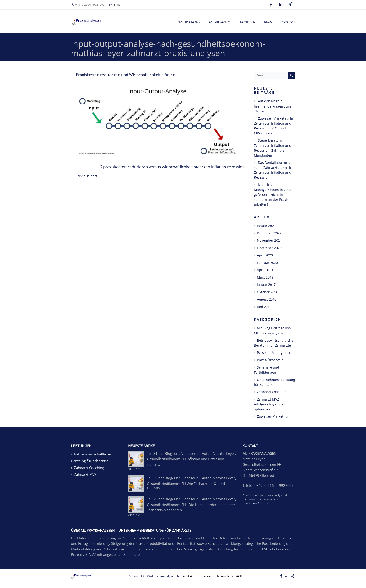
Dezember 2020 (269, 248)
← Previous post (84, 176)
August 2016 (267, 299)
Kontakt (188, 576)
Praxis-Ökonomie (270, 360)
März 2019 (265, 277)
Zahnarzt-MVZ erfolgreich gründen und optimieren (273, 404)
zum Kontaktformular (256, 503)
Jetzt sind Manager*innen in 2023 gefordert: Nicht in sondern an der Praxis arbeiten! (273, 194)
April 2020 (265, 255)
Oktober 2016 (267, 292)
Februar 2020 (267, 263)
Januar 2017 (266, 285)
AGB (239, 576)
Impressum (205, 576)
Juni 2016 (264, 307)
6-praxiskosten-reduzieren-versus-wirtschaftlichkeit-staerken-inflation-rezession (172, 167)
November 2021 (269, 240)
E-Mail (118, 5)
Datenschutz (224, 576)
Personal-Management (275, 353)
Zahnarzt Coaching (272, 392)
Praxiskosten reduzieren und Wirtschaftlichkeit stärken (123, 75)
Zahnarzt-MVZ (85, 474)
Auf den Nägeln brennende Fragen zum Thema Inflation (272, 106)
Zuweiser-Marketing (273, 416)
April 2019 (265, 270)
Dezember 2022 (269, 233)
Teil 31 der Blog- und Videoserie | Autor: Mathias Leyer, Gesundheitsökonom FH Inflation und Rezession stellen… (191, 459)
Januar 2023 (266, 226)
